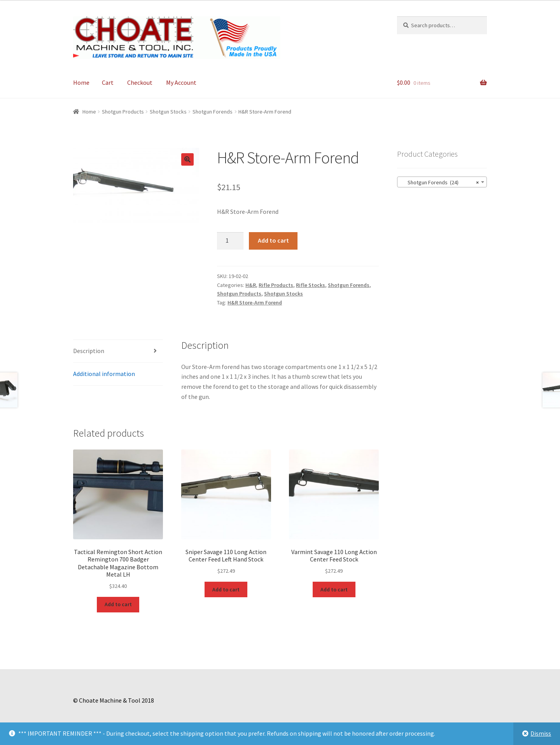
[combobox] (442, 182)
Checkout (140, 82)
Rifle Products (276, 285)
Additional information (104, 374)
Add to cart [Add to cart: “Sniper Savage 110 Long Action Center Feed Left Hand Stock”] (226, 589)
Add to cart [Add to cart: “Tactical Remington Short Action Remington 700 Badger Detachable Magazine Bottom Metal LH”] (118, 604)
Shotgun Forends (213, 112)
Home (81, 82)
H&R (251, 285)
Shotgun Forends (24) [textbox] (440, 182)
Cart (108, 82)
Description (89, 351)
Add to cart (273, 240)
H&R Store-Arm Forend (255, 303)
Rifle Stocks (311, 285)
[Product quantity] (230, 241)
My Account (181, 82)
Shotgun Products (123, 112)
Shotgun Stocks (168, 112)
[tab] (118, 351)
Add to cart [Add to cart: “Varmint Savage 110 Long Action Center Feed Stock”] (334, 589)
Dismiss (541, 733)
